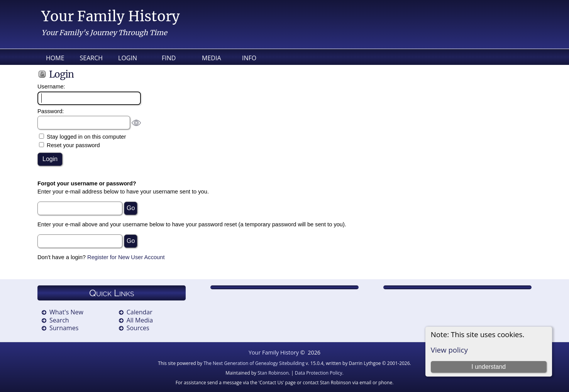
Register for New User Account (126, 257)
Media (211, 58)
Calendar (140, 312)
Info (249, 58)
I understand (489, 367)
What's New (66, 312)
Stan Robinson (273, 373)
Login (128, 58)
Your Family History (111, 16)
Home (55, 58)
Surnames (64, 328)
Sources (138, 328)
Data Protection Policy (319, 373)
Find (169, 58)
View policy (449, 350)
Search (91, 58)
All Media (140, 320)
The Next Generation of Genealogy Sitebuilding (254, 363)
